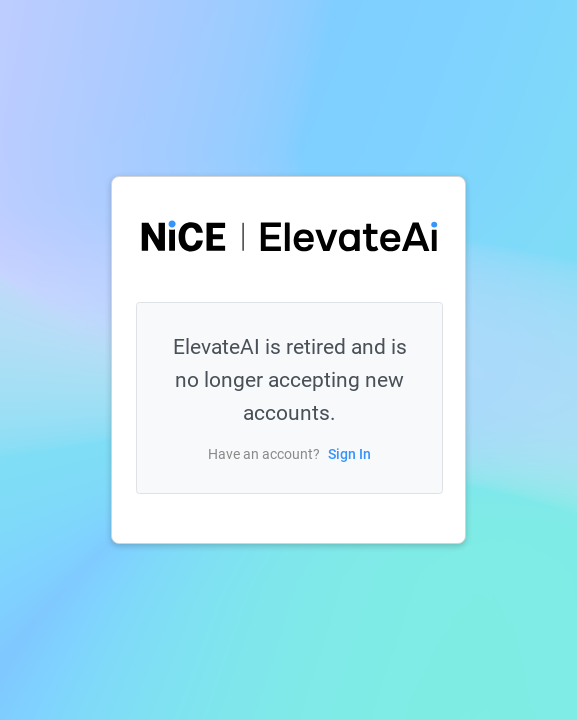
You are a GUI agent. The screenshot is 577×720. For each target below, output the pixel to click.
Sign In (349, 454)
